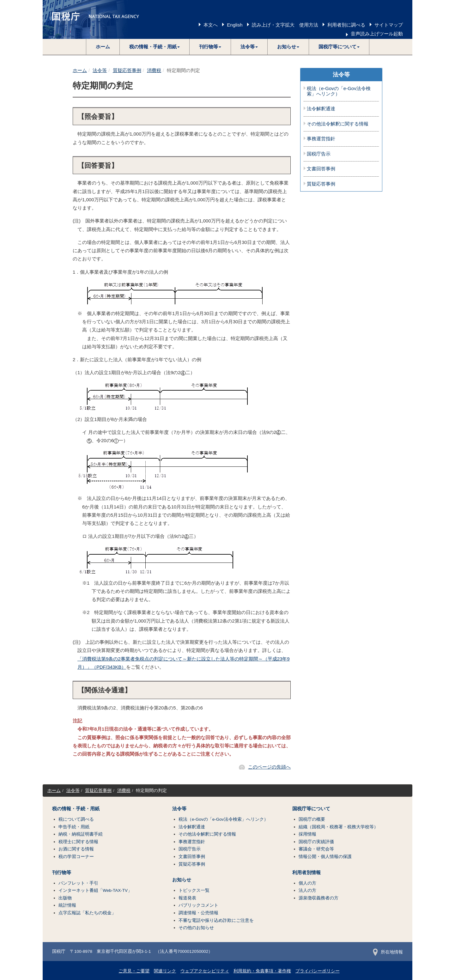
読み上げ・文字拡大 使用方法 (285, 25)
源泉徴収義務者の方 (318, 898)
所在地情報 (388, 952)
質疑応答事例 (127, 70)
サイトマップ (389, 25)
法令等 (100, 70)
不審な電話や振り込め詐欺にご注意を (216, 920)
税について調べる (76, 819)
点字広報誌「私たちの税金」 (87, 913)
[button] (155, 47)
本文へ (211, 25)
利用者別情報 (306, 873)
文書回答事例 (321, 169)
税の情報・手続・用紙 (76, 809)
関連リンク (165, 971)
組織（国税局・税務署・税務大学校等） (338, 827)
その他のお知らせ (196, 928)
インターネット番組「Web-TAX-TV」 (95, 890)
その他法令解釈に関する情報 (338, 124)
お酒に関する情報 (76, 849)
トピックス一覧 (194, 890)
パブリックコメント (198, 905)
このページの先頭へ (269, 767)
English (235, 25)
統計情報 (67, 905)
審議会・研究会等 (316, 849)
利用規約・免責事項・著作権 (262, 971)
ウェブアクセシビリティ (205, 971)
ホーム (103, 47)
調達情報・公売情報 (198, 913)
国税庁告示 (319, 154)
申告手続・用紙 (74, 827)
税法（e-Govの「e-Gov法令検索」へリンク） (339, 91)
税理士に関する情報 (78, 842)
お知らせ (182, 880)
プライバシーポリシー (318, 971)
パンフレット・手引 (78, 883)
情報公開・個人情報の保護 (325, 857)
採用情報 (307, 834)
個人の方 (307, 883)
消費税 (154, 70)
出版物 (65, 898)
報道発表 (187, 898)
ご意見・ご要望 (134, 971)
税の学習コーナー (76, 857)
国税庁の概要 (312, 819)
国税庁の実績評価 (316, 842)
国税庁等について (311, 809)
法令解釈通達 (321, 109)
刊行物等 (62, 873)
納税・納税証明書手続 (81, 834)
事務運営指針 (321, 139)
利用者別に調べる (346, 25)
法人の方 (307, 890)
